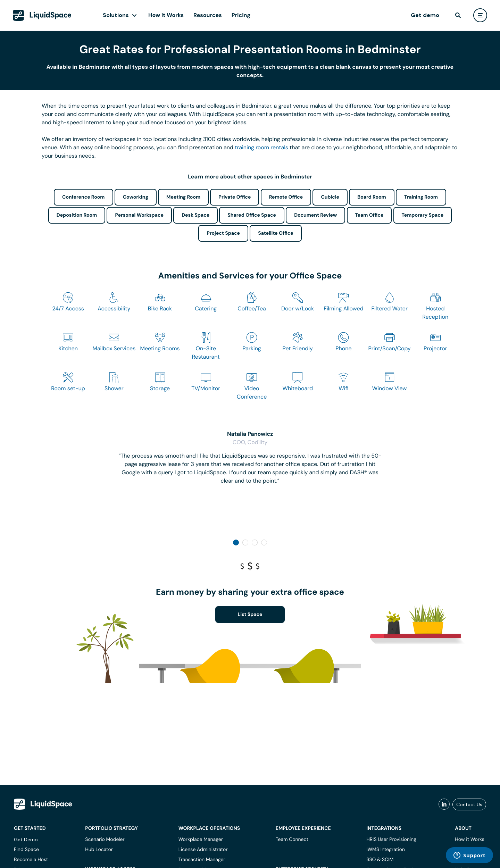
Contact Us (469, 804)
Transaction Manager (202, 860)
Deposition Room (77, 215)
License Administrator (203, 850)
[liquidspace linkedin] (444, 804)
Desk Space (195, 215)
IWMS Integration (386, 850)
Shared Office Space (252, 215)
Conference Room (83, 197)
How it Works (166, 15)
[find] (458, 15)
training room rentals (261, 147)
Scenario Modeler (105, 840)
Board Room (372, 197)
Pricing (241, 15)
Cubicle (330, 197)
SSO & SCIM (380, 860)
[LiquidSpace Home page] (42, 15)
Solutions (116, 15)
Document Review (315, 215)
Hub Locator (99, 850)
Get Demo (26, 840)
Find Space (26, 850)
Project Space (223, 233)
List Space (250, 615)
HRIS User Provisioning (391, 840)
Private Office (235, 197)
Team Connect (292, 840)
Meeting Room (183, 197)
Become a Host (31, 860)
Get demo (425, 15)
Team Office (369, 215)
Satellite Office (276, 233)
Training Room (421, 197)
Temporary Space (423, 215)
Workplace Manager (201, 840)
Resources (208, 15)
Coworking (136, 197)
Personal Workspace (139, 215)
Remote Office (286, 197)
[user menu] (480, 15)
